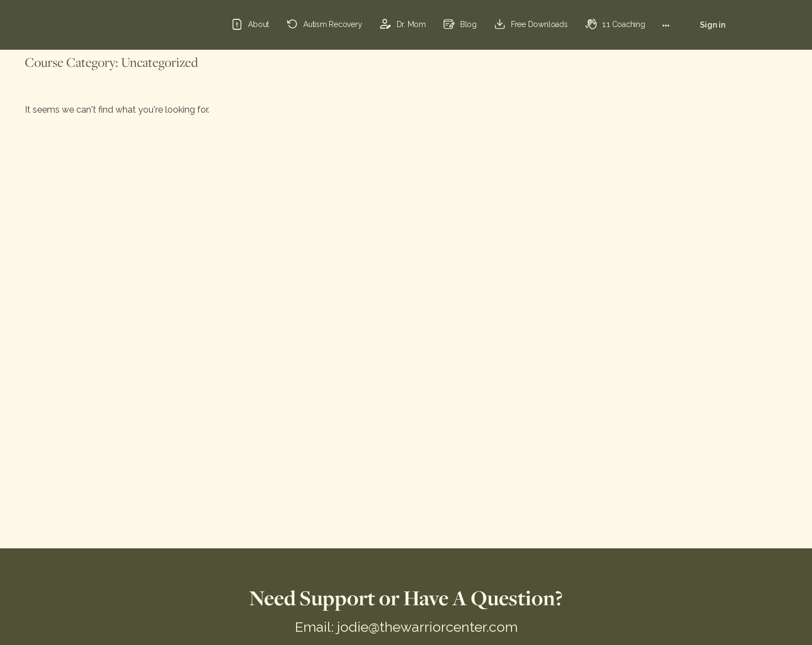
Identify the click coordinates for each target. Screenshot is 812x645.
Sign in (713, 25)
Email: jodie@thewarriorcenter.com (406, 627)
